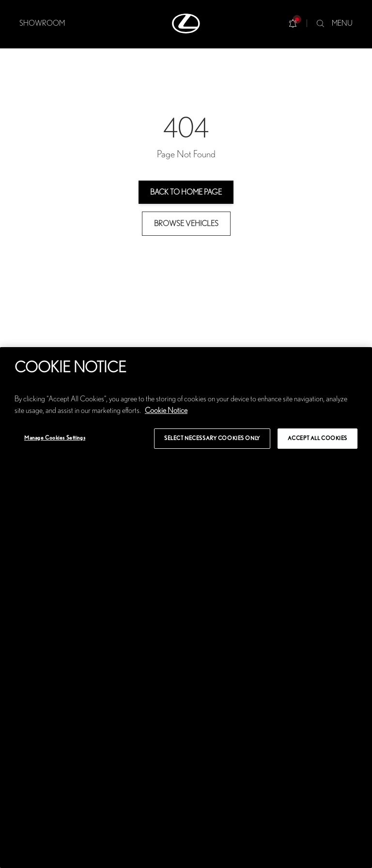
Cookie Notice (166, 411)
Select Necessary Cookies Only (212, 438)
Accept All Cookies (318, 438)
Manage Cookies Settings (55, 438)
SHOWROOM (42, 23)
